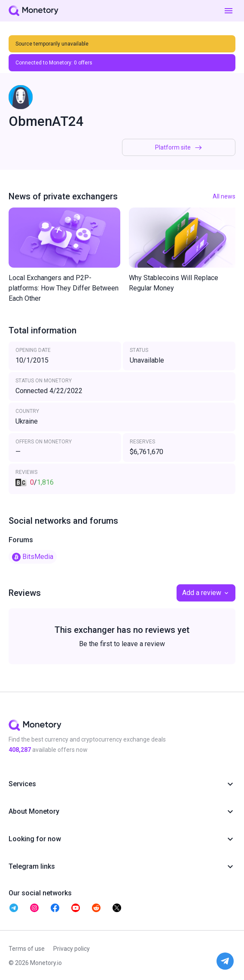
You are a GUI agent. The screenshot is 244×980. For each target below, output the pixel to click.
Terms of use (27, 949)
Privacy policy (72, 949)
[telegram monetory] (14, 908)
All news (224, 196)
